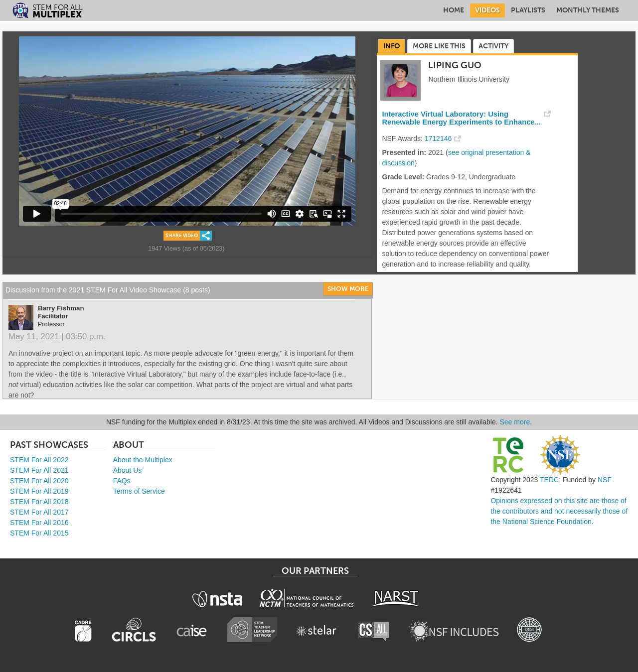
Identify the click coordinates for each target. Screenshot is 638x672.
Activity (493, 46)
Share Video (182, 236)
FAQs (122, 481)
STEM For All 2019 (39, 491)
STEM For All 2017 (39, 512)
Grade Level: (403, 177)
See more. (516, 422)
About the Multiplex (143, 460)
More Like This (439, 46)
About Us (128, 470)
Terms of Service (139, 491)
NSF (605, 480)
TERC (549, 480)
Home (454, 10)
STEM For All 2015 (39, 533)
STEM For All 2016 (39, 523)
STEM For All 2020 (39, 481)
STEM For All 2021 (39, 470)
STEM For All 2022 (39, 460)
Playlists (528, 10)
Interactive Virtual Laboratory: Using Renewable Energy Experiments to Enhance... (461, 118)
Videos (487, 10)
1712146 (438, 138)
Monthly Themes (588, 10)
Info (392, 46)
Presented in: (404, 152)
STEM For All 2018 (39, 502)
